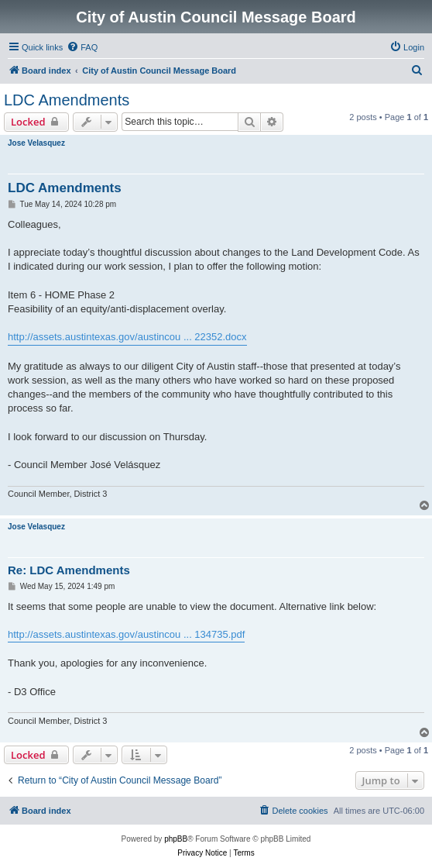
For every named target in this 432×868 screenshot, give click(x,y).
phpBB (176, 839)
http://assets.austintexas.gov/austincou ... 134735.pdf (126, 634)
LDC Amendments (67, 100)
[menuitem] (82, 47)
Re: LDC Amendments (69, 570)
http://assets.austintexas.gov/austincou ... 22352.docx (127, 337)
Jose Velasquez (36, 143)
